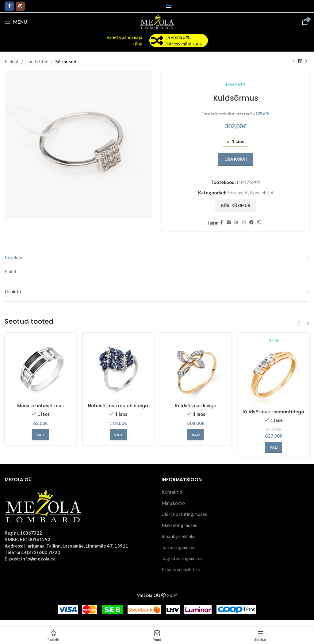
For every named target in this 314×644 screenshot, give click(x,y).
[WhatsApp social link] (244, 222)
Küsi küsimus (236, 205)
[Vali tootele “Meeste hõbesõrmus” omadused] (40, 435)
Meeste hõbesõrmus (40, 406)
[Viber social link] (259, 222)
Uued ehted (37, 61)
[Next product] (306, 61)
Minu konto (173, 510)
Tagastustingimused (182, 565)
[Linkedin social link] (236, 222)
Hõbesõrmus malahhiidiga (118, 409)
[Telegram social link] (251, 222)
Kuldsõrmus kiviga (196, 406)
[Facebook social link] (9, 6)
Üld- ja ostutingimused (184, 521)
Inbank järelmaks (178, 543)
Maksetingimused (180, 532)
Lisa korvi (236, 159)
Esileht (12, 61)
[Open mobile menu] (16, 22)
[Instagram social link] (20, 6)
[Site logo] (157, 21)
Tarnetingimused (179, 554)
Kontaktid (172, 499)
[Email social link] (229, 222)
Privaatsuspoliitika (181, 576)
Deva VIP (235, 84)
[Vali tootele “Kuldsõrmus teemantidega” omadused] (274, 454)
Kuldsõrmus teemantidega (274, 415)
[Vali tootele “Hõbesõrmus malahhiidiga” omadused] (118, 441)
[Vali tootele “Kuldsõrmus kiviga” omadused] (196, 435)
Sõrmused (66, 61)
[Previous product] (294, 61)
